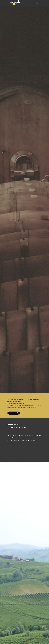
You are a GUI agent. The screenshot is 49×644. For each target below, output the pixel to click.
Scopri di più (14, 413)
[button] (2, 200)
